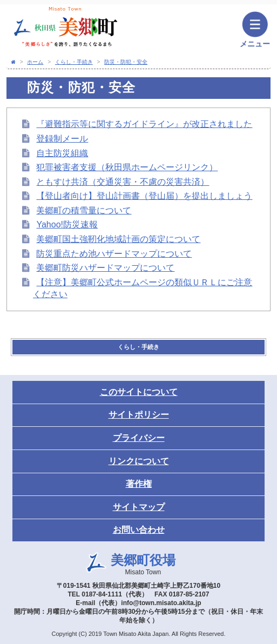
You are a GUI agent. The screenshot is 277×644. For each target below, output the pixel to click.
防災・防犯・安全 (126, 62)
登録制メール (62, 139)
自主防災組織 (62, 153)
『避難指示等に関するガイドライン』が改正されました (144, 124)
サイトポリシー (139, 415)
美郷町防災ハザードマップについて (105, 268)
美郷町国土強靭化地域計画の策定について (118, 239)
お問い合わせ (139, 530)
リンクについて (139, 461)
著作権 (139, 484)
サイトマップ (139, 507)
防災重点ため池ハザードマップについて (114, 254)
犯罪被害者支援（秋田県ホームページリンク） (127, 167)
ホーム (35, 62)
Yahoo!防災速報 (67, 224)
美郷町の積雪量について (84, 210)
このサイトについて (139, 392)
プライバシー (139, 438)
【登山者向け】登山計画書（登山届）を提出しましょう (144, 196)
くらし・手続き (74, 62)
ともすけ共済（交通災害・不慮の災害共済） (123, 182)
